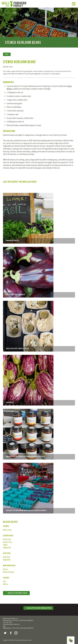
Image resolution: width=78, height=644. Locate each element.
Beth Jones (7, 530)
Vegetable (7, 560)
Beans (5, 569)
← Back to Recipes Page (16, 593)
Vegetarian (7, 547)
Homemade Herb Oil (39, 218)
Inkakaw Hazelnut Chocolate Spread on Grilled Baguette (39, 434)
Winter (6, 584)
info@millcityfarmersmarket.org (11, 624)
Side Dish (7, 557)
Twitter (5, 633)
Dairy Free (7, 539)
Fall (4, 581)
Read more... (39, 28)
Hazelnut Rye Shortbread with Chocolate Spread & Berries (39, 488)
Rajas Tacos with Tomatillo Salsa (39, 326)
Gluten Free (7, 542)
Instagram (16, 633)
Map (4, 626)
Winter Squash (9, 572)
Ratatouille (39, 380)
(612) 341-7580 (7, 622)
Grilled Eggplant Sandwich (39, 272)
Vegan (5, 545)
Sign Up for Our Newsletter (38, 608)
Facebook (10, 633)
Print (7, 54)
